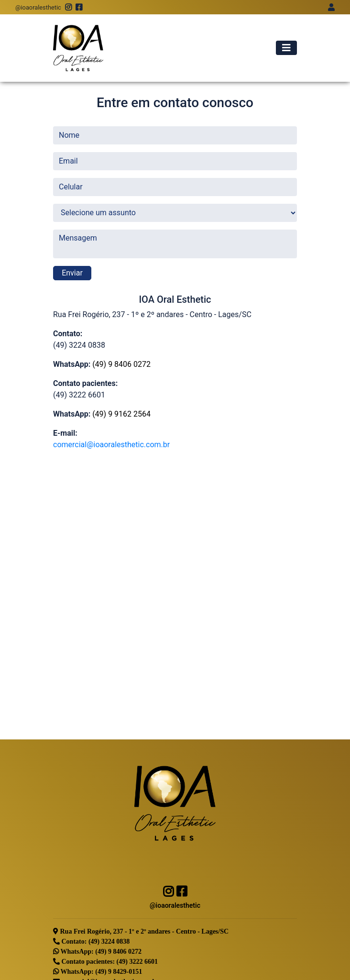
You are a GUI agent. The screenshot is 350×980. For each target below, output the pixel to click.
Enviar (72, 273)
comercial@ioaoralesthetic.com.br (111, 445)
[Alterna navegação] (286, 48)
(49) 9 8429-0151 (119, 971)
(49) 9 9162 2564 (121, 414)
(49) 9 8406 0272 (121, 364)
